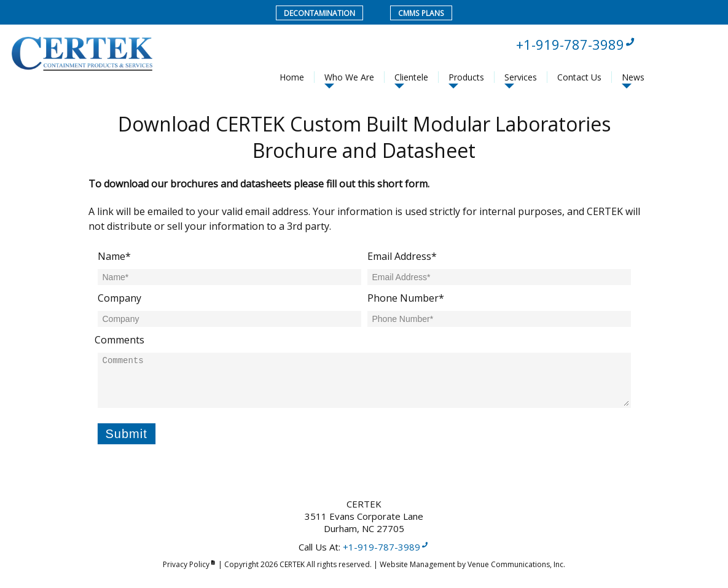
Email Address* (402, 256)
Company (119, 298)
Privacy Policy (190, 564)
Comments (119, 340)
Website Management (417, 564)
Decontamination (320, 13)
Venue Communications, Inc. (516, 564)
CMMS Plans (421, 13)
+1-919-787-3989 (576, 44)
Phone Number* (406, 298)
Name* (114, 256)
